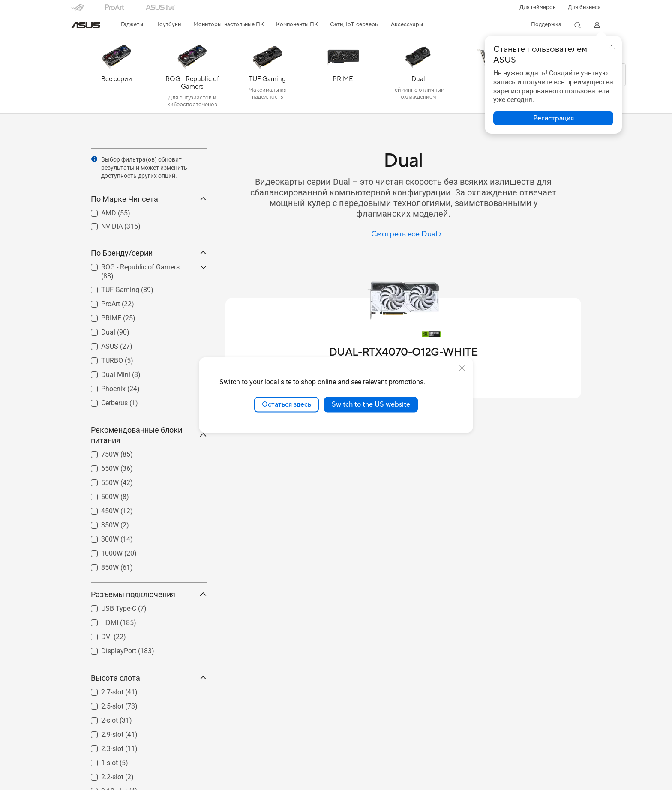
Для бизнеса (584, 7)
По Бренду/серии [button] (149, 253)
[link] (86, 25)
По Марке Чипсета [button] (149, 199)
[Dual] (418, 77)
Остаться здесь (286, 404)
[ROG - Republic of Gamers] (192, 77)
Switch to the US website (371, 404)
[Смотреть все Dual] (407, 235)
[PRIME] (343, 77)
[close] (462, 368)
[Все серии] (117, 77)
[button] (538, 7)
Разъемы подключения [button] (149, 594)
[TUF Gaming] (267, 77)
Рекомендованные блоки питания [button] (149, 435)
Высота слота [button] (149, 678)
